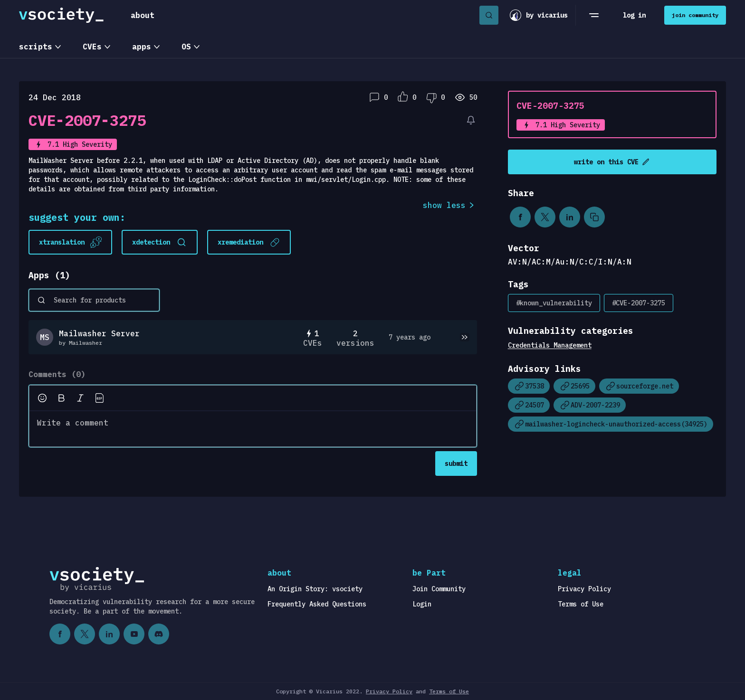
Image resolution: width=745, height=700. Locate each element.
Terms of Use (581, 604)
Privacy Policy (584, 589)
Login (422, 604)
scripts (36, 47)
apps (142, 47)
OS (186, 47)
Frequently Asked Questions (317, 604)
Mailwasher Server (99, 333)
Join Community (439, 589)
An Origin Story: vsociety (315, 589)
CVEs (92, 47)
